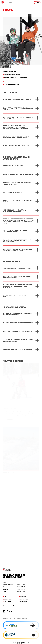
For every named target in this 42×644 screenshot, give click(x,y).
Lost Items (8, 602)
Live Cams (24, 602)
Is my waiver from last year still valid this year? (18, 183)
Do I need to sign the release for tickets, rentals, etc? (18, 250)
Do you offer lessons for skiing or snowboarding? (17, 314)
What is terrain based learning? (18, 350)
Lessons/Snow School (12, 85)
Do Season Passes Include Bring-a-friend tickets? (18, 277)
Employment (24, 599)
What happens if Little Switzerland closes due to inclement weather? (15, 210)
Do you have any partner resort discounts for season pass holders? (18, 286)
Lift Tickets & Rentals (12, 74)
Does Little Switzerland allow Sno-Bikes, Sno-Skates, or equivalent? (17, 240)
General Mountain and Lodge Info (15, 78)
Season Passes (9, 81)
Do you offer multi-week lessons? (18, 323)
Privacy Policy (8, 606)
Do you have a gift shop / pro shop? (19, 174)
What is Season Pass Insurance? (17, 268)
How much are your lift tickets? (18, 99)
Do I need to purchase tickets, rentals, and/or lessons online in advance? (18, 108)
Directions (8, 599)
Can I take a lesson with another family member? (18, 341)
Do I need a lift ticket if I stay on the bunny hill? (18, 118)
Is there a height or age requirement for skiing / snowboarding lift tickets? (16, 127)
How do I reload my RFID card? (16, 146)
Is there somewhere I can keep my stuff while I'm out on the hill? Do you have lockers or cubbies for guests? (19, 221)
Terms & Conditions (20, 606)
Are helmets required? (13, 192)
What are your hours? (13, 166)
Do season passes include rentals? (15, 296)
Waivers (23, 596)
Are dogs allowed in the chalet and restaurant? (17, 231)
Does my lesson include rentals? (18, 332)
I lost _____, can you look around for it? (18, 201)
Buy (38, 3)
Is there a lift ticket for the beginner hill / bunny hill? (16, 137)
